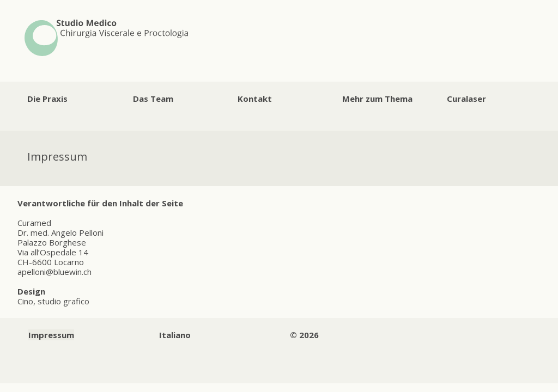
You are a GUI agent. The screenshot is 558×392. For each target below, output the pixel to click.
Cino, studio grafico (53, 301)
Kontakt (255, 99)
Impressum (51, 335)
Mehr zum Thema (377, 99)
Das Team (153, 99)
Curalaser (466, 99)
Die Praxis (47, 99)
